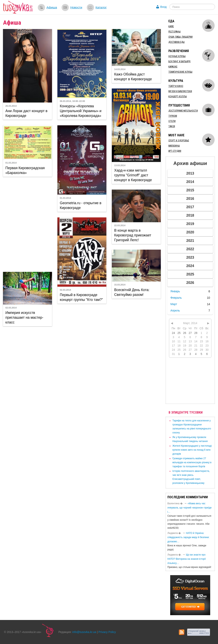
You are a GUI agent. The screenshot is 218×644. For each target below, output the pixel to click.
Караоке (173, 67)
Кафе (171, 26)
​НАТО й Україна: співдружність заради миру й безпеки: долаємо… (188, 537)
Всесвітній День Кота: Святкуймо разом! (132, 292)
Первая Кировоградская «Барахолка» (25, 170)
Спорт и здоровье (179, 141)
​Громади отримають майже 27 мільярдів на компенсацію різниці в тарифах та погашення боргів (192, 462)
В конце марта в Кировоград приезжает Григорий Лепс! (133, 235)
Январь (175, 291)
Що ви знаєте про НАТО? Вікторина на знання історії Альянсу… (187, 559)
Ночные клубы (177, 56)
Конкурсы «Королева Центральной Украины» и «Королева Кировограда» (81, 111)
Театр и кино (176, 86)
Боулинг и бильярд (179, 61)
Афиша (52, 7)
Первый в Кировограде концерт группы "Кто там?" (81, 297)
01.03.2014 (11, 163)
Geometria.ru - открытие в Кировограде (81, 205)
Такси (172, 126)
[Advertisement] (27, 224)
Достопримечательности (183, 111)
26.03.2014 (11, 106)
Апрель (175, 310)
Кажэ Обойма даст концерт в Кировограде (133, 77)
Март (174, 304)
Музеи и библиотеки (180, 91)
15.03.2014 (120, 285)
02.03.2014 (65, 290)
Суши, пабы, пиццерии (180, 37)
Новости (76, 7)
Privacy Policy (107, 632)
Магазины (174, 146)
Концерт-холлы (178, 96)
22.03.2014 (120, 225)
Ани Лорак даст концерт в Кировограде (26, 113)
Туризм (173, 116)
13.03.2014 (120, 165)
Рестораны (174, 32)
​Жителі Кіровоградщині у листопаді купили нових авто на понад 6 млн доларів (192, 450)
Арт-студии (175, 151)
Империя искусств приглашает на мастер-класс (24, 317)
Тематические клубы (180, 72)
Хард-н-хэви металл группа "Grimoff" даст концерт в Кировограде (133, 175)
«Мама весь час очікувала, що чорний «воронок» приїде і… (189, 508)
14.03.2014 (120, 69)
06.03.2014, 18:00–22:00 (72, 101)
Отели (172, 121)
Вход (163, 7)
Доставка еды (176, 42)
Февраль (176, 298)
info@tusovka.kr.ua (84, 632)
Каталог (101, 7)
